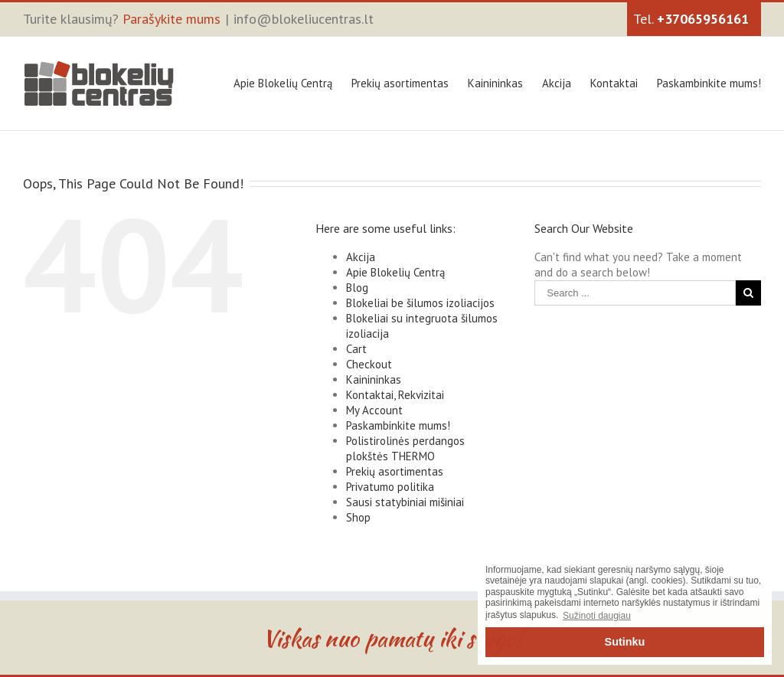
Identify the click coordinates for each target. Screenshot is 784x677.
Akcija (557, 83)
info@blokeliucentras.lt (304, 19)
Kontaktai (614, 83)
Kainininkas (495, 83)
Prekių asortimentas (400, 83)
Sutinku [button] (625, 642)
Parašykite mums (171, 19)
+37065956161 (703, 19)
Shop (358, 517)
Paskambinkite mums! (709, 83)
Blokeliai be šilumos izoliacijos (420, 303)
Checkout (369, 364)
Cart (356, 349)
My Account (374, 410)
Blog (357, 288)
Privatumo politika (390, 487)
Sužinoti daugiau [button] (597, 616)
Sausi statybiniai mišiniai (405, 502)
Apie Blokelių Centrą (283, 83)
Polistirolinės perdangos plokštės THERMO (405, 448)
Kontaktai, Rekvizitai (395, 395)
